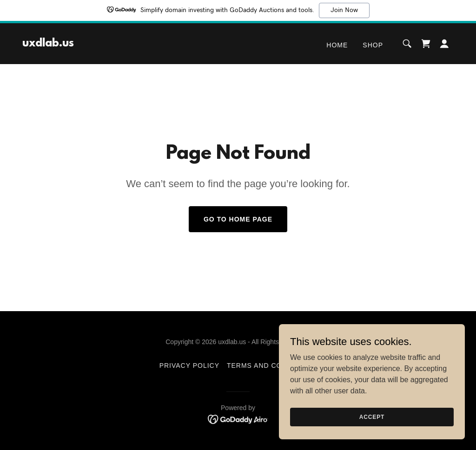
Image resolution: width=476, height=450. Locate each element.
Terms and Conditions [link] (272, 365)
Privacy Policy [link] (189, 365)
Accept (372, 417)
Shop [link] (373, 45)
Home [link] (337, 45)
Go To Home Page (238, 219)
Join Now (344, 10)
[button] (444, 44)
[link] (48, 44)
